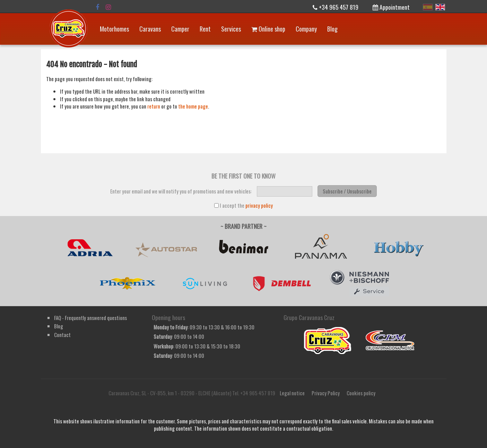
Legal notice (292, 393)
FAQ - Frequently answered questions (90, 318)
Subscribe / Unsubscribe (347, 191)
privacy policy (259, 205)
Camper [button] (180, 29)
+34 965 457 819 (336, 7)
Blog (332, 29)
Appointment (391, 7)
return (154, 106)
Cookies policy (361, 393)
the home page (193, 106)
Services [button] (231, 29)
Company (306, 29)
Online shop (268, 29)
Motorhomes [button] (114, 29)
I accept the (244, 205)
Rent (205, 29)
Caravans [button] (150, 29)
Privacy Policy (326, 393)
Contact (62, 335)
